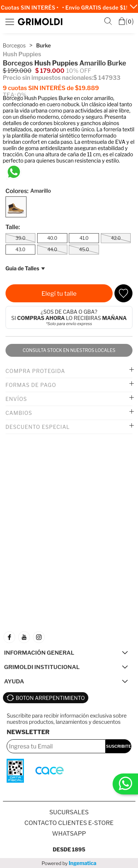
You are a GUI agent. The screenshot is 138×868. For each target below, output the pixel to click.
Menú (10, 22)
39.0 (20, 238)
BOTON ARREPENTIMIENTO (50, 698)
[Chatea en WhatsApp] (14, 172)
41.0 (84, 238)
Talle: (13, 227)
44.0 (52, 250)
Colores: (28, 191)
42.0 (116, 238)
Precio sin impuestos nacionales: (48, 78)
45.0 (84, 250)
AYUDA (14, 681)
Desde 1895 (69, 849)
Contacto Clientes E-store (69, 823)
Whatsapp (69, 834)
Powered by (69, 863)
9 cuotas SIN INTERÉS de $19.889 (51, 88)
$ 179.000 (50, 71)
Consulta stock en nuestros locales (69, 350)
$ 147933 (107, 78)
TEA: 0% (15, 95)
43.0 (20, 250)
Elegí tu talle (59, 294)
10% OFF (79, 71)
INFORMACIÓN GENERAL (39, 653)
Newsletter (28, 732)
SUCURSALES (69, 812)
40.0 (52, 238)
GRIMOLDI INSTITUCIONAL (42, 667)
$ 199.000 (17, 71)
